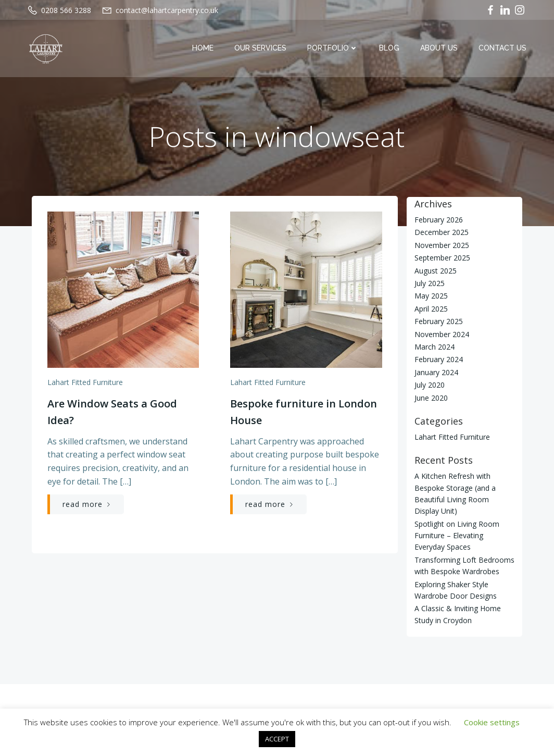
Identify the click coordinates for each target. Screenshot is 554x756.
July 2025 (429, 283)
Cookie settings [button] (492, 722)
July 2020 (429, 385)
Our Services (261, 48)
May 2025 (431, 296)
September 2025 (442, 258)
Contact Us (503, 48)
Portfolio (333, 48)
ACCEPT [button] (277, 739)
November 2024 (441, 334)
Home (203, 48)
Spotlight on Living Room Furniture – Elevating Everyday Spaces (464, 536)
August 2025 (435, 270)
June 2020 (431, 397)
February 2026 (438, 220)
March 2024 (434, 347)
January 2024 (436, 372)
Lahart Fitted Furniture (85, 383)
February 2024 (438, 359)
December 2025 (441, 232)
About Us (439, 48)
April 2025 (431, 309)
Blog (390, 48)
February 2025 (438, 321)
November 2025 (441, 245)
